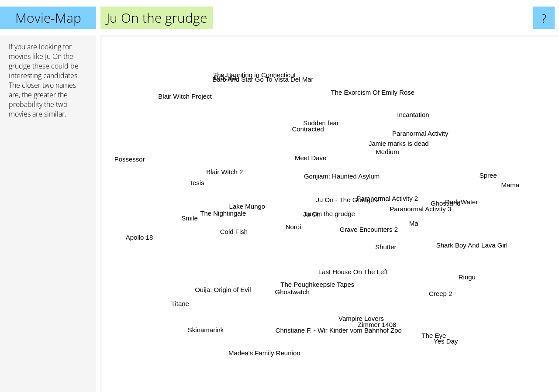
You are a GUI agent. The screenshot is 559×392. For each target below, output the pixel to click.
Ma (405, 222)
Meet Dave (330, 162)
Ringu (474, 284)
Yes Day (435, 323)
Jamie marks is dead (387, 147)
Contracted (312, 121)
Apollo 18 (149, 237)
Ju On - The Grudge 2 (391, 189)
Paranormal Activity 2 (384, 212)
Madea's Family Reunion (269, 349)
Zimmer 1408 (369, 326)
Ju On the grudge (330, 214)
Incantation (401, 131)
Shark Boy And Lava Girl (450, 233)
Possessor (135, 151)
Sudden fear (318, 133)
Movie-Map (48, 18)
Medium (396, 157)
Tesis (198, 178)
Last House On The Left (340, 271)
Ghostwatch (297, 290)
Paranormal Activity (416, 119)
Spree (478, 174)
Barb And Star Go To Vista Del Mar (273, 97)
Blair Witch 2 (222, 165)
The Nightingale (210, 222)
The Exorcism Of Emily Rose (373, 82)
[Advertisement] (48, 259)
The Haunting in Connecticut (263, 86)
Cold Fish (219, 246)
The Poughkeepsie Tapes (339, 279)
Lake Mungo (233, 201)
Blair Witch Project (161, 94)
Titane (183, 313)
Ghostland (441, 205)
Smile (176, 218)
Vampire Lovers (358, 307)
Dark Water (483, 197)
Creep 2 (450, 300)
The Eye (420, 333)
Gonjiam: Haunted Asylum (352, 147)
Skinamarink (220, 312)
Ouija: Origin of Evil (234, 281)
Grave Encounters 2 (371, 248)
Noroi (277, 221)
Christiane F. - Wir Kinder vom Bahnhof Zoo (336, 319)
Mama (501, 189)
